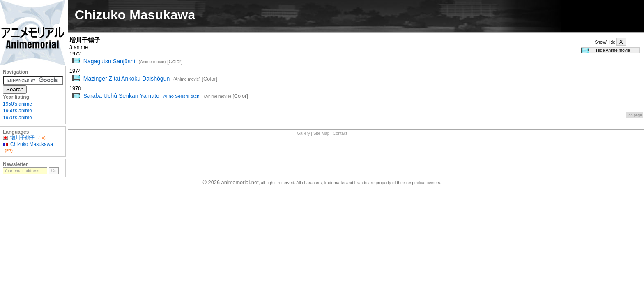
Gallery (304, 133)
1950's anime (17, 104)
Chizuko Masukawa (32, 144)
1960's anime (17, 111)
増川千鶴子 (23, 138)
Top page (634, 115)
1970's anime (17, 118)
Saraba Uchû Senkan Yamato (142, 96)
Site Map (321, 133)
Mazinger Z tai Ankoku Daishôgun (127, 79)
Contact (340, 133)
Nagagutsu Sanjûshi (109, 61)
